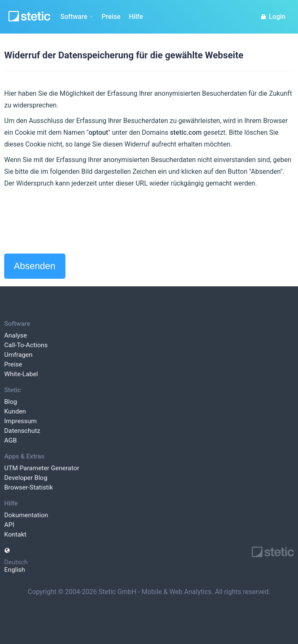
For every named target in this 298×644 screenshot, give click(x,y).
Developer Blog (26, 478)
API (9, 525)
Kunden (15, 411)
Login (273, 17)
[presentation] (68, 221)
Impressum (20, 421)
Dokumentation (26, 515)
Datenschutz (22, 431)
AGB (10, 440)
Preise (111, 17)
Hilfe (136, 17)
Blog (11, 402)
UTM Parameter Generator (42, 468)
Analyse (16, 335)
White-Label (21, 374)
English (15, 570)
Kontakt (15, 534)
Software (77, 17)
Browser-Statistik (29, 487)
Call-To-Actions (26, 345)
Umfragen (18, 355)
